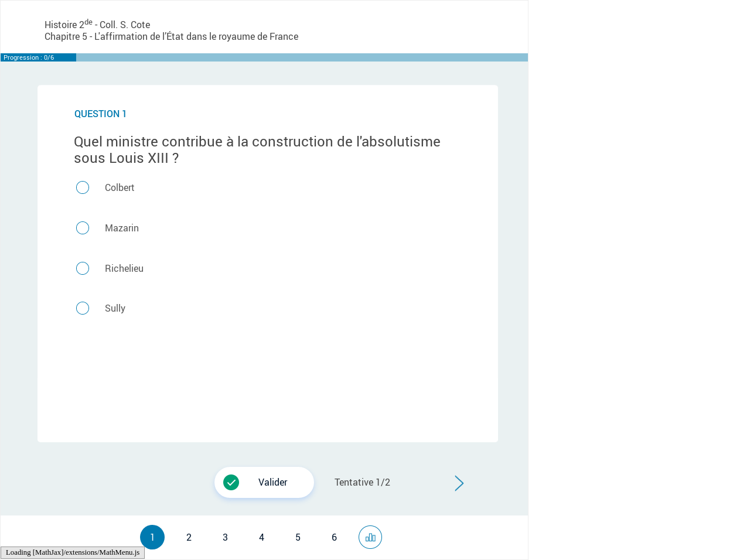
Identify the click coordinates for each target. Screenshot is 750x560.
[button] (459, 484)
